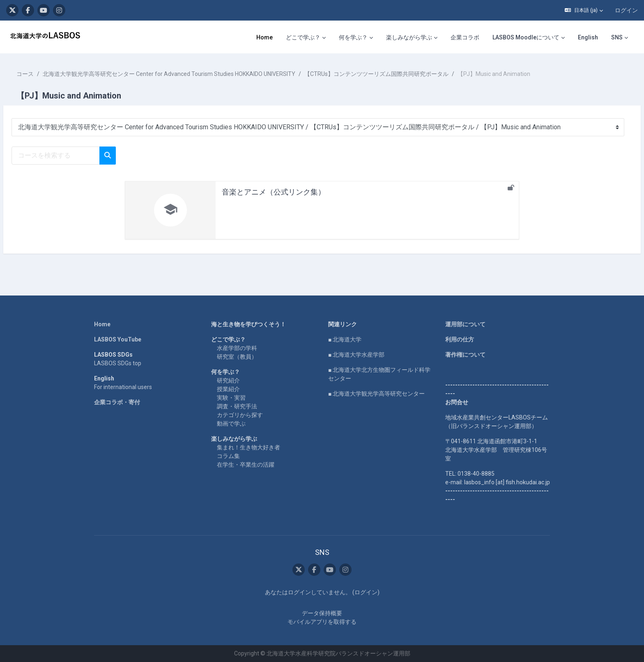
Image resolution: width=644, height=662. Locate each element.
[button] (584, 10)
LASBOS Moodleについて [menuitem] (526, 37)
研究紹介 (228, 380)
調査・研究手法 (237, 406)
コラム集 (228, 456)
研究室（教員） (237, 357)
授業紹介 (228, 389)
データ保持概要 (322, 613)
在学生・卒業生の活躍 (246, 465)
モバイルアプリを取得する (322, 622)
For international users (123, 387)
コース (45, 74)
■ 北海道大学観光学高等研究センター (376, 394)
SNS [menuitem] (617, 37)
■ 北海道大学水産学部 (356, 355)
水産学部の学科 (237, 348)
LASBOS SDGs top (118, 363)
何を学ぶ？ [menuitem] (353, 37)
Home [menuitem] (264, 37)
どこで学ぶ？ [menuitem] (303, 37)
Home (102, 324)
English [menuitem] (588, 37)
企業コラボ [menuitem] (465, 37)
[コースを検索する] (75, 156)
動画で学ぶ (231, 424)
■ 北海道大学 (345, 339)
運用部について (465, 324)
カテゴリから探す (240, 415)
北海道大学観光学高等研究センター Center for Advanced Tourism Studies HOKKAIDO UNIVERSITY (189, 74)
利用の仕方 (460, 339)
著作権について (465, 355)
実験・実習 (231, 398)
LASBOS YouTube (118, 339)
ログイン (626, 10)
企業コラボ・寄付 (117, 402)
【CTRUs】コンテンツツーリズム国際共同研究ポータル (396, 74)
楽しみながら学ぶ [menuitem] (409, 37)
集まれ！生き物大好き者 (248, 447)
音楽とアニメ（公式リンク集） (274, 192)
